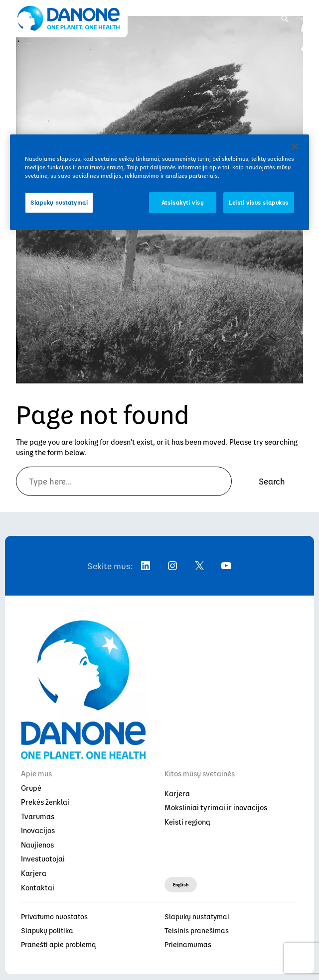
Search (272, 481)
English (181, 884)
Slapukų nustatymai (59, 202)
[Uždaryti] (295, 146)
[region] (159, 182)
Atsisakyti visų (183, 202)
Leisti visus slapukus (259, 202)
